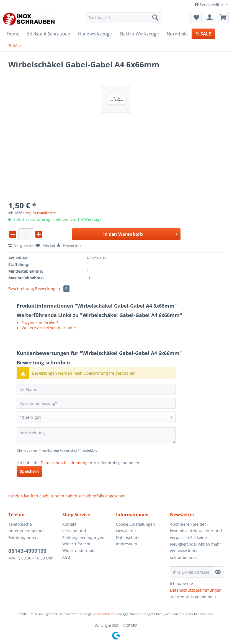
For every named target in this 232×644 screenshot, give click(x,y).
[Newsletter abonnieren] (218, 572)
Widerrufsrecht (76, 544)
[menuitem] (123, 20)
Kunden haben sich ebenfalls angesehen (88, 496)
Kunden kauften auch (28, 496)
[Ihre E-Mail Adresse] (192, 572)
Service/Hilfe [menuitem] (209, 5)
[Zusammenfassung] (96, 403)
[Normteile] (177, 34)
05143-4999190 (27, 551)
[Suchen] (155, 17)
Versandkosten (104, 614)
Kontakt (69, 524)
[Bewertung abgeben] (96, 417)
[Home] (13, 34)
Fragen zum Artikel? (37, 322)
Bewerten (69, 245)
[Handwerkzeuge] (95, 34)
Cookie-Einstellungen (136, 524)
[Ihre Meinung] (96, 435)
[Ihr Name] (96, 389)
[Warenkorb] (223, 17)
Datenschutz (128, 537)
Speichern (29, 471)
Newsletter (126, 531)
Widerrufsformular (80, 550)
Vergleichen (22, 245)
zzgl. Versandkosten (41, 213)
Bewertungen (52, 289)
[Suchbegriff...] (123, 17)
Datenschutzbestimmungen (66, 463)
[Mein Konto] (210, 17)
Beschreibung (21, 289)
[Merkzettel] (196, 17)
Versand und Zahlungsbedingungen (83, 534)
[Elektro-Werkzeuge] (139, 34)
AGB (66, 557)
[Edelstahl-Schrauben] (49, 34)
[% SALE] (203, 34)
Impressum (127, 544)
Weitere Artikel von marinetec (47, 328)
